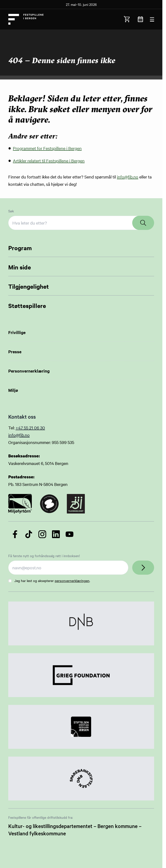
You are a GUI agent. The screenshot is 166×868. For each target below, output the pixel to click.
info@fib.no (128, 177)
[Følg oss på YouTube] (70, 534)
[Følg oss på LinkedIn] (56, 534)
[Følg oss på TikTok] (29, 534)
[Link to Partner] (81, 623)
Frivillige (17, 332)
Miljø (13, 390)
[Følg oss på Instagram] (42, 534)
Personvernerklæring (29, 371)
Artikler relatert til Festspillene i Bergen (49, 161)
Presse (15, 352)
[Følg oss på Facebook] (15, 534)
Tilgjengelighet (29, 286)
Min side (20, 267)
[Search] (143, 223)
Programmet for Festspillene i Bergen (47, 148)
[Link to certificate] (20, 504)
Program (20, 248)
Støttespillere (27, 306)
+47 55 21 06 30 (30, 428)
